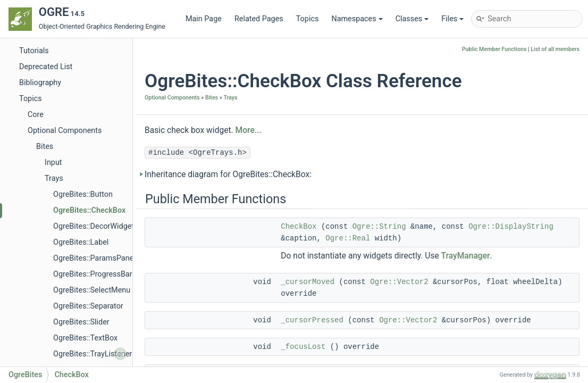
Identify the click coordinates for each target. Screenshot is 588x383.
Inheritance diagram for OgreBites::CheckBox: (228, 174)
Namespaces (357, 19)
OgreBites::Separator (88, 306)
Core (36, 115)
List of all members (555, 49)
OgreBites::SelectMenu (92, 290)
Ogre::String (379, 227)
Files (452, 19)
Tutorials (34, 51)
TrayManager (466, 256)
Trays (54, 178)
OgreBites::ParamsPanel (94, 258)
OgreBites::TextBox (85, 338)
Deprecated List (46, 67)
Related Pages (259, 19)
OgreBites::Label (81, 242)
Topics (308, 19)
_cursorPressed (312, 320)
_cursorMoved (308, 282)
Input (53, 163)
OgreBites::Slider (81, 322)
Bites (45, 147)
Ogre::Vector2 (399, 282)
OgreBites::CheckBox (89, 210)
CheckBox (299, 227)
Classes (412, 19)
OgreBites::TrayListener (93, 354)
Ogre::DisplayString (511, 227)
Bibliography (40, 83)
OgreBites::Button (83, 194)
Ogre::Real (348, 238)
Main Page (204, 19)
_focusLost (303, 347)
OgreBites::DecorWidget (94, 226)
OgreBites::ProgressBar (93, 274)
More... (249, 130)
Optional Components (65, 131)
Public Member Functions (494, 49)
